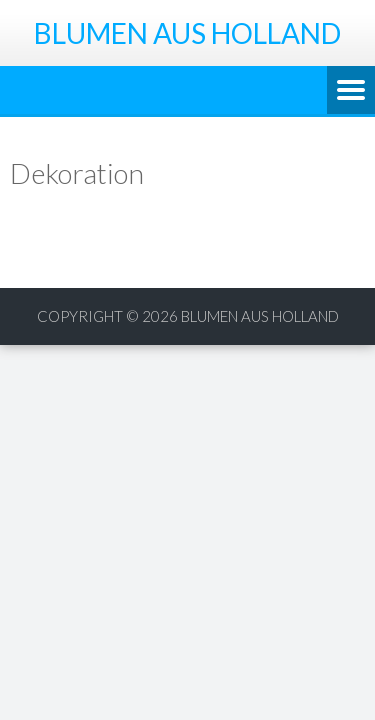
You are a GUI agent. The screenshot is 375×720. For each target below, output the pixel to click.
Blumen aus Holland (260, 316)
